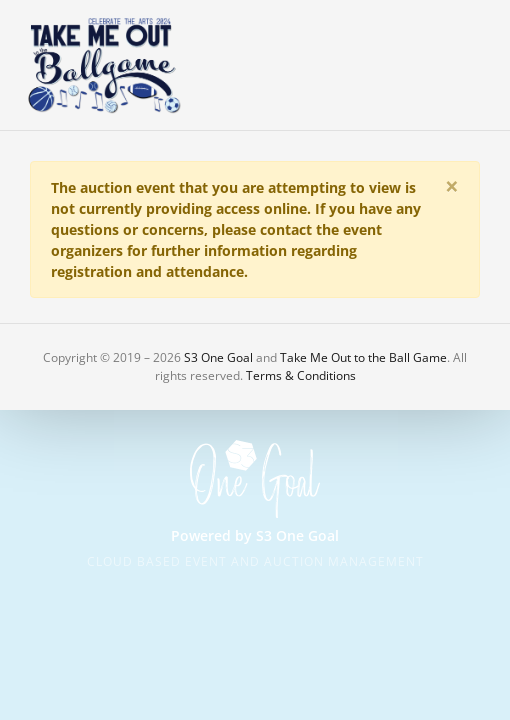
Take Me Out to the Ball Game (363, 357)
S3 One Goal (218, 357)
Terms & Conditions (301, 375)
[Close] (452, 186)
